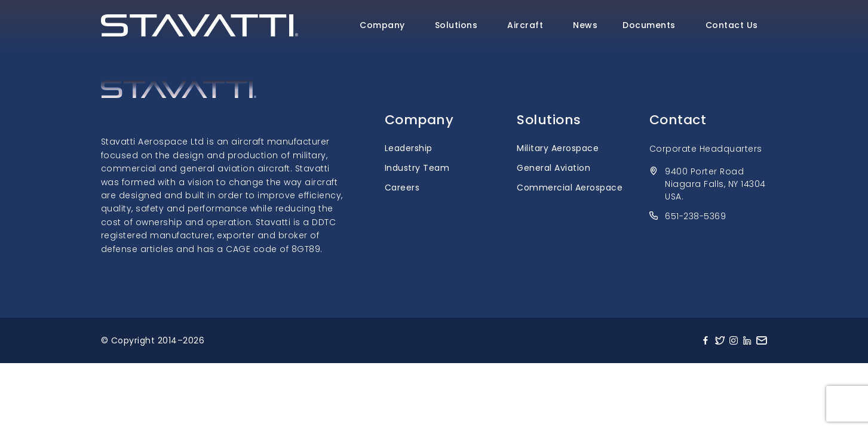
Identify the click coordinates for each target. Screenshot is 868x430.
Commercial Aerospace (570, 188)
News (585, 25)
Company (382, 25)
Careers (402, 188)
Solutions (456, 25)
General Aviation (553, 168)
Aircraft (525, 25)
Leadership (409, 148)
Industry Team (417, 168)
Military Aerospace (558, 148)
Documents (649, 25)
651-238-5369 (695, 216)
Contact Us (732, 25)
